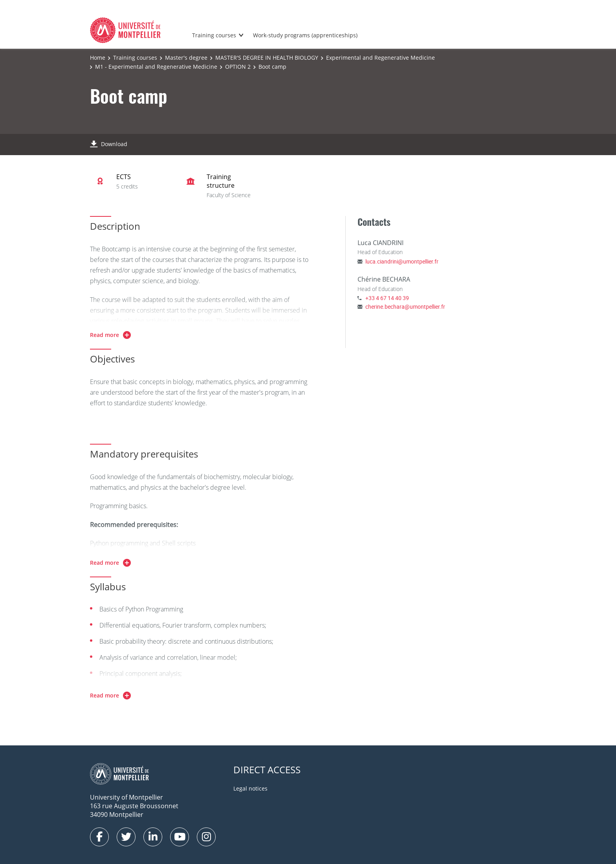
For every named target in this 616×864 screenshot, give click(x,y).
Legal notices (250, 788)
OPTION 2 (238, 67)
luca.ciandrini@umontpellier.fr (402, 261)
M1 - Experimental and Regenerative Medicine (156, 67)
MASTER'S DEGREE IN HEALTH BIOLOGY (267, 58)
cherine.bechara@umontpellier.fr (405, 307)
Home (98, 58)
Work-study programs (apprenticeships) (305, 35)
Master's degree (186, 58)
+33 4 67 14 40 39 (387, 298)
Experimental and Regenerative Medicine (380, 58)
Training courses (214, 35)
